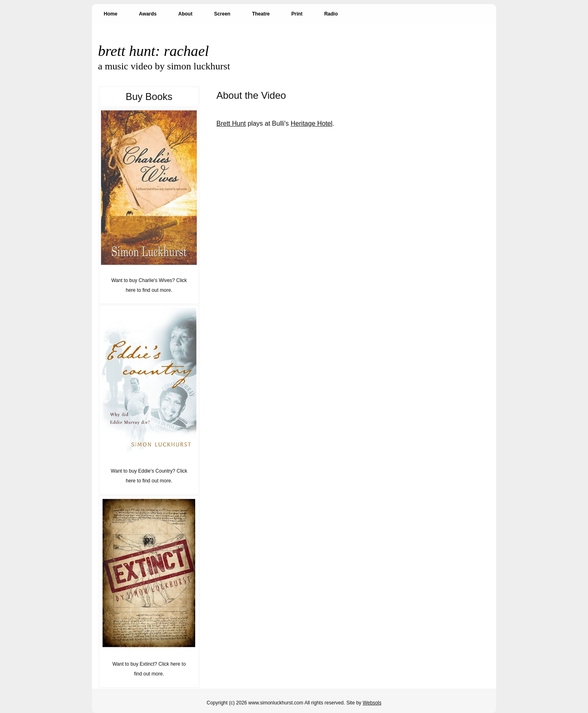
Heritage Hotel (312, 123)
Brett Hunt (231, 123)
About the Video (251, 95)
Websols (372, 703)
